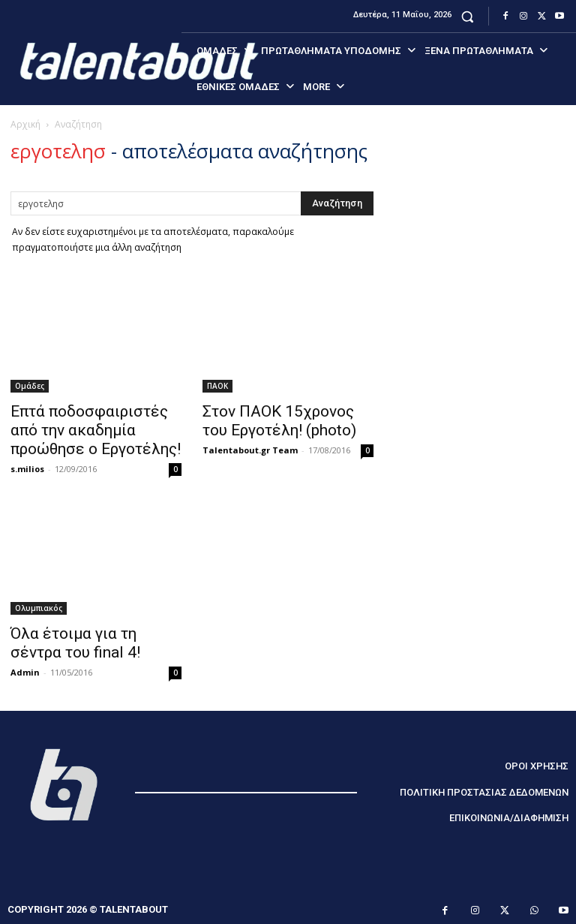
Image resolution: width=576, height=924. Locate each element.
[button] (468, 16)
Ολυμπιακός (39, 608)
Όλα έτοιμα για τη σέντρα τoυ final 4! (75, 643)
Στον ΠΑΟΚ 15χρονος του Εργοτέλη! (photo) (279, 421)
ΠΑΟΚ (217, 386)
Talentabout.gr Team (250, 450)
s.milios (27, 469)
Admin (25, 672)
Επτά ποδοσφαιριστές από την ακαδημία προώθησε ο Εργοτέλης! (96, 430)
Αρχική (25, 124)
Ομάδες (30, 386)
